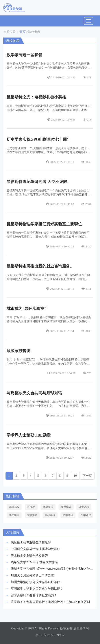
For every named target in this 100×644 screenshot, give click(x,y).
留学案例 (68, 515)
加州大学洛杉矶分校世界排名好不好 (35, 582)
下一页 (87, 476)
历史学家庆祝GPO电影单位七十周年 (39, 139)
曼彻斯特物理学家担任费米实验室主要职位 (44, 224)
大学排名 (32, 515)
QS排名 (31, 507)
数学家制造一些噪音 (24, 55)
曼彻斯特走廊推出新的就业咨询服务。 (40, 266)
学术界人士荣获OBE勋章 (29, 435)
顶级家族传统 (19, 351)
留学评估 (86, 515)
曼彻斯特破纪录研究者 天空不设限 (37, 182)
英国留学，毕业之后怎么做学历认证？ (37, 589)
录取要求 (48, 507)
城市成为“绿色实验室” (26, 309)
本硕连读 (50, 515)
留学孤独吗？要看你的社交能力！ (34, 595)
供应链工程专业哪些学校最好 (31, 542)
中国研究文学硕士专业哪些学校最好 (35, 549)
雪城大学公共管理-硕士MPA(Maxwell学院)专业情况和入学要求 (53, 569)
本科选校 (14, 507)
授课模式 (66, 507)
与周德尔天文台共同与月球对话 (34, 393)
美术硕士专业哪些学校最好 (29, 556)
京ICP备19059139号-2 (50, 635)
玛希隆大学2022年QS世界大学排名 (34, 562)
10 (75, 476)
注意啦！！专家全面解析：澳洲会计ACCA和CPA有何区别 (50, 602)
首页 (23, 32)
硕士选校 (84, 507)
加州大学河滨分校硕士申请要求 (32, 575)
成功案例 (14, 515)
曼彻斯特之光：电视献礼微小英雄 (36, 97)
